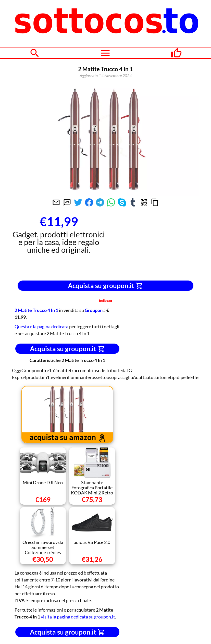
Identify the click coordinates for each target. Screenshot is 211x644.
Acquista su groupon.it (105, 286)
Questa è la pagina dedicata (41, 326)
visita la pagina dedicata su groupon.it (78, 617)
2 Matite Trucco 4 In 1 (36, 310)
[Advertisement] (152, 245)
